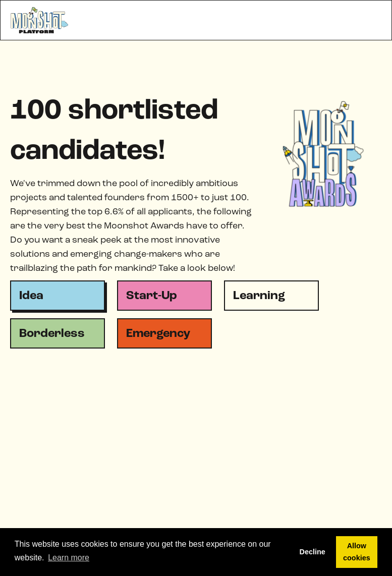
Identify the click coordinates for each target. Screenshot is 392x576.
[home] (40, 20)
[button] (371, 20)
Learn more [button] (69, 558)
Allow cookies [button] (357, 552)
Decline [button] (313, 552)
